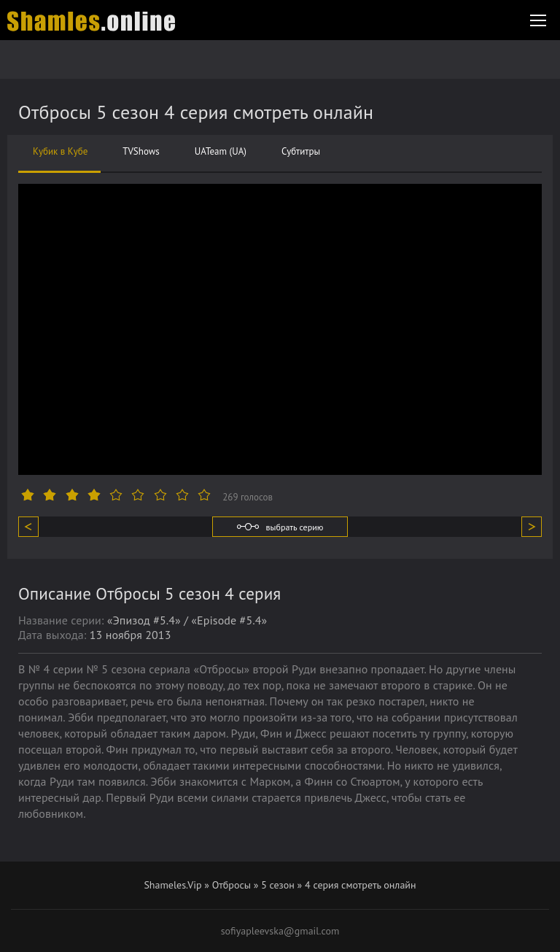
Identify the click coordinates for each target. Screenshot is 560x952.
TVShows (141, 152)
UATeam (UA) (221, 152)
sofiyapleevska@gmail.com (280, 931)
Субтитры (301, 152)
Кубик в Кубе (60, 152)
